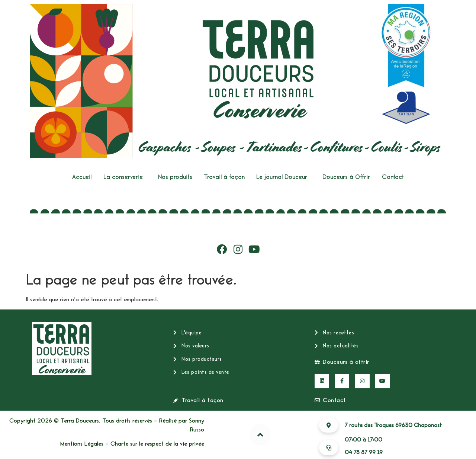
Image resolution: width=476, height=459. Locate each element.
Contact (393, 177)
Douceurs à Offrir (346, 177)
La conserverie (123, 177)
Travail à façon (224, 177)
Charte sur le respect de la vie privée (157, 444)
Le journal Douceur (282, 177)
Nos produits (175, 177)
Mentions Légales (82, 444)
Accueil (82, 177)
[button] (125, 177)
